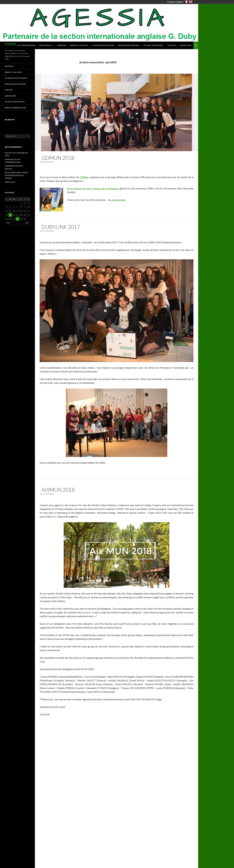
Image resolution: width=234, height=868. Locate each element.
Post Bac (172, 45)
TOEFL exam (10, 182)
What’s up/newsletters (15, 108)
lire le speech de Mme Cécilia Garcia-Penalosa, (94, 188)
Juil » (27, 223)
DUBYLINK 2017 (61, 227)
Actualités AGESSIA (26, 45)
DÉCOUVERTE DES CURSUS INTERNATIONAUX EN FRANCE (16, 175)
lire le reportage (117, 200)
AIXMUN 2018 (58, 490)
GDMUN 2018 (58, 158)
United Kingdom (191, 2)
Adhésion (62, 45)
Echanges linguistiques (103, 45)
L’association (45, 45)
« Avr (8, 223)
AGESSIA (11, 44)
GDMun (84, 177)
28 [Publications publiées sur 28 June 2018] (17, 219)
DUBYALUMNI (186, 45)
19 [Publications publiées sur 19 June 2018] (10, 215)
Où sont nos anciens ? (153, 45)
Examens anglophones (129, 45)
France (186, 2)
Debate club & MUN (79, 45)
